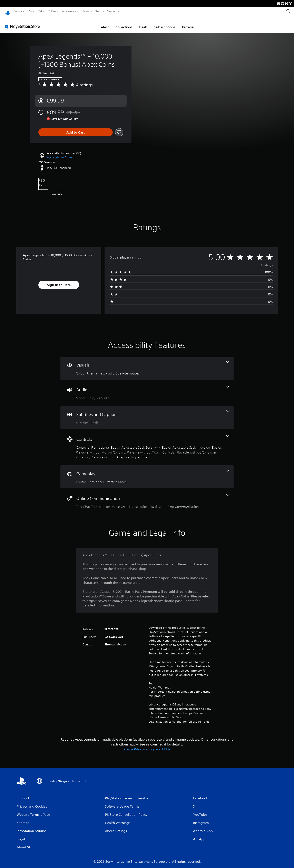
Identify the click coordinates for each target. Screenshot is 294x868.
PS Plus (52, 11)
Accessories (69, 11)
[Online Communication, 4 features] (147, 498)
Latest (104, 23)
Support (112, 11)
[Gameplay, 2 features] (147, 473)
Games (18, 11)
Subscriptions (165, 23)
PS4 (40, 11)
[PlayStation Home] (8, 11)
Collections (124, 23)
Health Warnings (160, 684)
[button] (61, 154)
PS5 (30, 11)
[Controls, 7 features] (147, 444)
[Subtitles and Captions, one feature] (147, 414)
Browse (188, 23)
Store (98, 11)
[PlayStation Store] (23, 22)
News (86, 11)
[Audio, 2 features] (147, 389)
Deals (143, 23)
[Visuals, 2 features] (147, 365)
